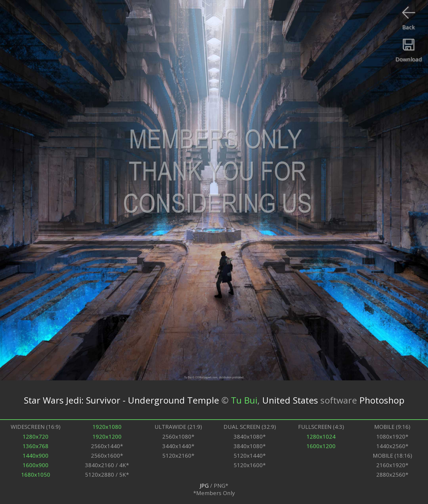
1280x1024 (321, 436)
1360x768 (36, 446)
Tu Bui (244, 400)
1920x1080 (107, 427)
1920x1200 (107, 436)
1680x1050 (36, 474)
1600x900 (36, 465)
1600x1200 (321, 446)
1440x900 (36, 455)
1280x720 (36, 436)
